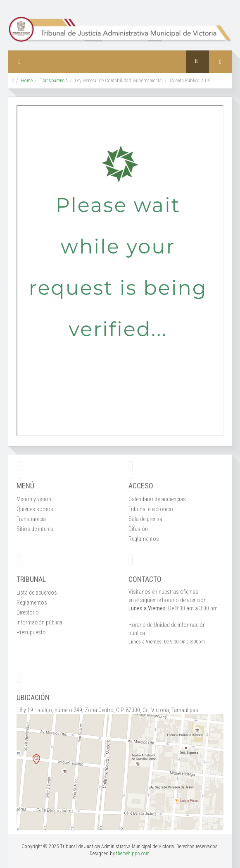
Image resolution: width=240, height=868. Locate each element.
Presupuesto (31, 632)
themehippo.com (133, 854)
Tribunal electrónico (151, 509)
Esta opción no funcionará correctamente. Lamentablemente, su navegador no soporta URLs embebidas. (120, 270)
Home (27, 81)
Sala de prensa (145, 519)
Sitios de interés (35, 529)
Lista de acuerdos (37, 593)
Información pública (39, 622)
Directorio (28, 612)
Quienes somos (35, 509)
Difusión (138, 529)
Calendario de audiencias (157, 499)
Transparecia (31, 519)
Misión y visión (34, 499)
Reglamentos (144, 539)
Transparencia (54, 81)
